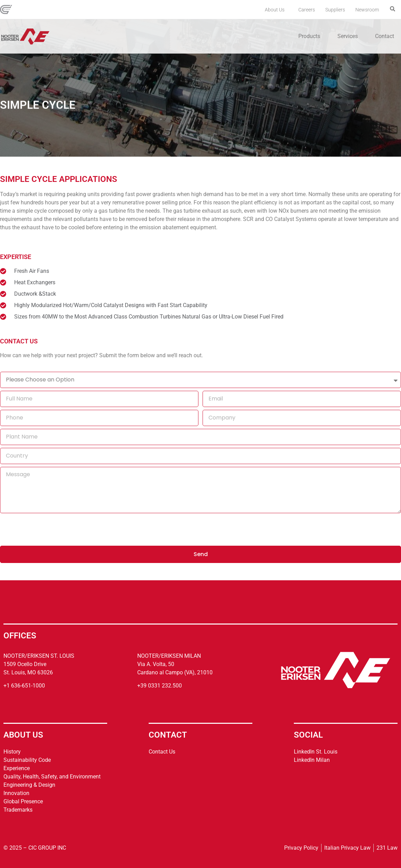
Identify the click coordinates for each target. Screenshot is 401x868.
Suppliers (335, 10)
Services (349, 36)
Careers (307, 10)
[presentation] (53, 529)
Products (311, 36)
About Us (276, 10)
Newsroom (367, 10)
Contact (385, 36)
